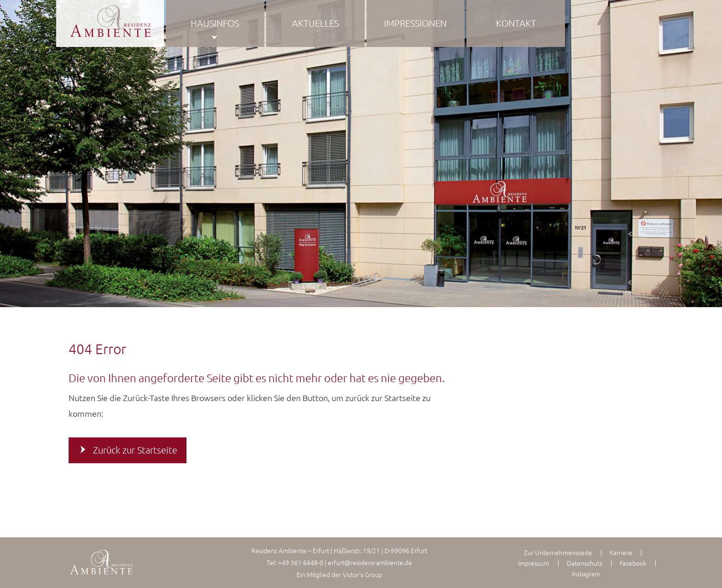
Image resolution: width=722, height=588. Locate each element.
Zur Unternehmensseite (558, 553)
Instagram (586, 574)
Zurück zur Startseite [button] (135, 450)
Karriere (621, 553)
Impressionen (415, 23)
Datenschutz (585, 563)
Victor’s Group (362, 574)
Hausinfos (215, 23)
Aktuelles (315, 23)
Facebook (633, 563)
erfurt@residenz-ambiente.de (370, 562)
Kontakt (516, 23)
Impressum (534, 563)
